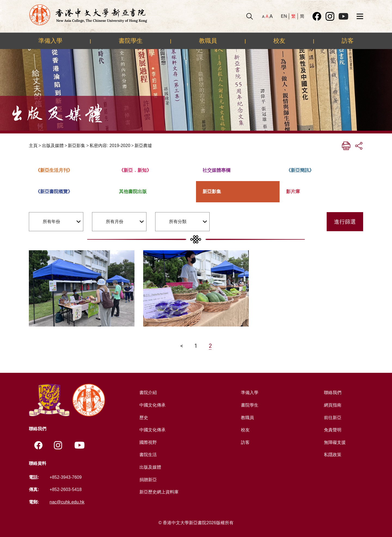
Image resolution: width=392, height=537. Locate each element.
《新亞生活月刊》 (54, 170)
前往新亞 (333, 418)
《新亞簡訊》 (300, 170)
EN (284, 16)
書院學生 (131, 41)
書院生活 (148, 455)
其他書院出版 (133, 192)
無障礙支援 (335, 442)
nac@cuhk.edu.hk (67, 502)
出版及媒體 (53, 146)
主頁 (33, 146)
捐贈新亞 (148, 480)
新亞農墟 (143, 146)
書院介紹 (148, 393)
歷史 (144, 418)
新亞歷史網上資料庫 (159, 492)
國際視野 (148, 442)
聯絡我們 (333, 393)
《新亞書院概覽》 (54, 192)
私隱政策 (333, 455)
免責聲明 (333, 430)
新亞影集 (76, 146)
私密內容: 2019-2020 (110, 146)
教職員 (208, 41)
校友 (279, 41)
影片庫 (293, 192)
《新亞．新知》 (135, 170)
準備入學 (50, 41)
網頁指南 (333, 405)
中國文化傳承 (152, 405)
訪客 (348, 41)
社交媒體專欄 (216, 170)
